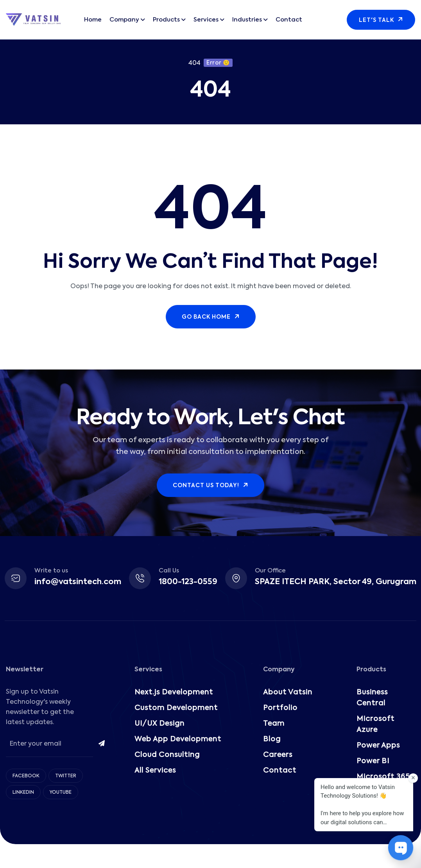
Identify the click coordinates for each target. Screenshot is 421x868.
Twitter (66, 776)
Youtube (61, 793)
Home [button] (93, 20)
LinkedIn (23, 793)
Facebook (26, 776)
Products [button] (166, 20)
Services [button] (206, 20)
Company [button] (124, 20)
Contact (289, 20)
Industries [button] (247, 20)
